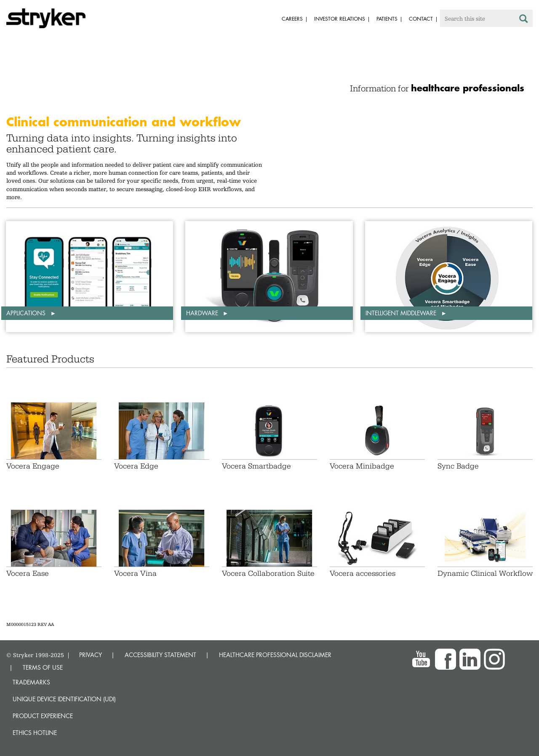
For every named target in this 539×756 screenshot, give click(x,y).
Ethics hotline (35, 733)
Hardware (203, 313)
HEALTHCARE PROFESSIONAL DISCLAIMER (275, 655)
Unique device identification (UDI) (64, 699)
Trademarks (31, 682)
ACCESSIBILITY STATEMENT (160, 655)
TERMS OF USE (43, 667)
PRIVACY (91, 655)
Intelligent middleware (402, 313)
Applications (27, 313)
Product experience (43, 716)
